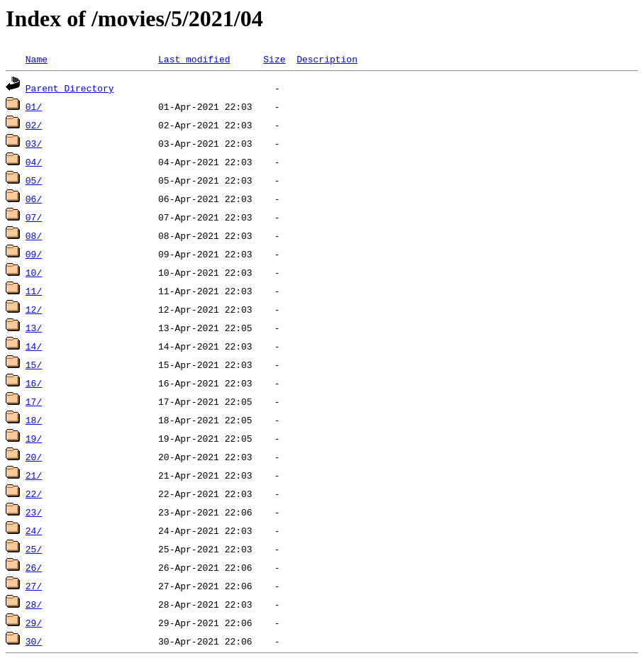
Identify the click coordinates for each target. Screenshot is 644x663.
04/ (34, 162)
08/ (34, 235)
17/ (34, 401)
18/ (34, 420)
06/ (34, 199)
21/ (34, 475)
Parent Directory (70, 88)
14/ (34, 346)
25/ (34, 549)
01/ (34, 106)
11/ (34, 291)
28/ (34, 604)
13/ (34, 328)
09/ (34, 254)
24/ (34, 530)
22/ (34, 494)
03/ (34, 143)
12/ (34, 309)
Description (327, 59)
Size (274, 59)
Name (37, 59)
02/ (34, 125)
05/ (34, 180)
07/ (34, 217)
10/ (34, 272)
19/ (34, 438)
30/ (34, 641)
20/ (34, 457)
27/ (34, 586)
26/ (34, 567)
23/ (34, 512)
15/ (34, 364)
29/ (34, 623)
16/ (34, 383)
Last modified (194, 59)
